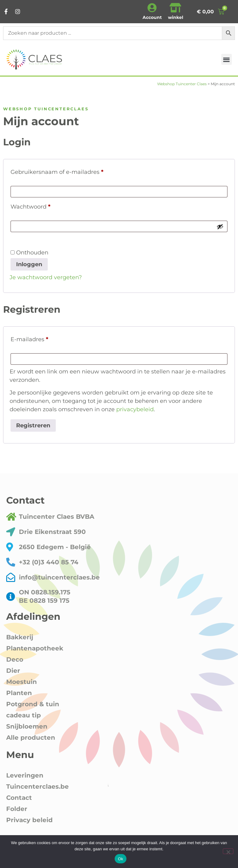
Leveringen (25, 775)
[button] (227, 59)
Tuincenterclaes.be (37, 786)
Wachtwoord (40, 206)
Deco (15, 659)
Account (152, 17)
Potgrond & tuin (33, 704)
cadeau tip (24, 715)
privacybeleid (135, 409)
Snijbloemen (27, 726)
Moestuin (22, 682)
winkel (176, 17)
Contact (19, 798)
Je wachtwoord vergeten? (46, 277)
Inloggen (29, 264)
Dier (13, 671)
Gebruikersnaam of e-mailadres (66, 171)
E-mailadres (39, 338)
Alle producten (31, 738)
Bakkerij (20, 637)
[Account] (152, 8)
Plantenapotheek (35, 648)
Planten (19, 693)
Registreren (33, 425)
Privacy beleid (29, 820)
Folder (17, 809)
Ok (120, 859)
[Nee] (228, 851)
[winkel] (175, 8)
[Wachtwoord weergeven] (220, 227)
